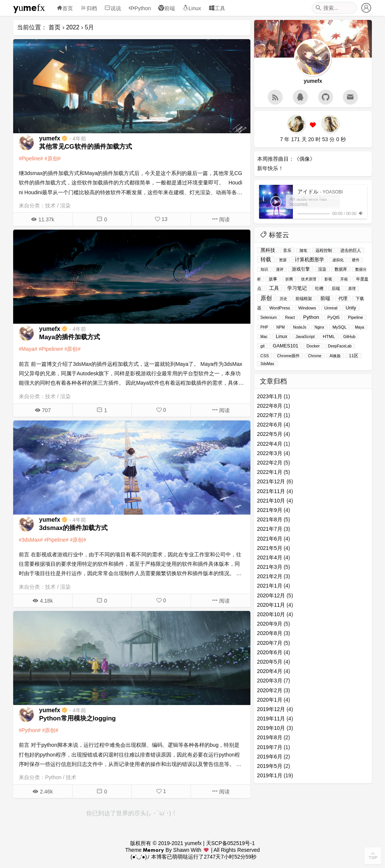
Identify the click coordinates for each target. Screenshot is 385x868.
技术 (50, 206)
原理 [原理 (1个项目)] (352, 289)
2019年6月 (270, 757)
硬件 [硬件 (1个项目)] (356, 260)
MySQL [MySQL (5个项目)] (340, 327)
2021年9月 (270, 510)
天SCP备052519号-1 (230, 843)
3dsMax (31, 540)
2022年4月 (270, 444)
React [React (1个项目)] (290, 318)
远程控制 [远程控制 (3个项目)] (324, 250)
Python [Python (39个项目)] (311, 317)
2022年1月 (270, 472)
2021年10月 (271, 501)
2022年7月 (270, 415)
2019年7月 (270, 747)
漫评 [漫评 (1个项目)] (280, 269)
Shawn (181, 850)
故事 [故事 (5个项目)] (273, 279)
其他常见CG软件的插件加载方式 (86, 147)
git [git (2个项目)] (263, 346)
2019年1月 (270, 775)
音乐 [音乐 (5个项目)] (287, 250)
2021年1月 (270, 586)
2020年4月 (270, 671)
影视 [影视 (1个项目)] (328, 279)
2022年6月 (270, 425)
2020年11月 (271, 605)
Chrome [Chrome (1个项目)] (315, 356)
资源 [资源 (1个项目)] (283, 260)
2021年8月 (270, 519)
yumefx (29, 8)
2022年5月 (270, 434)
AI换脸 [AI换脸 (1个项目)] (335, 356)
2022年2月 (270, 463)
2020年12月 (271, 595)
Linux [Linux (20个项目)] (281, 336)
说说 (113, 8)
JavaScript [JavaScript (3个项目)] (305, 337)
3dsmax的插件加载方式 (73, 528)
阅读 (221, 219)
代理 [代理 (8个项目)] (343, 298)
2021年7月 (270, 529)
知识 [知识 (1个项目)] (264, 269)
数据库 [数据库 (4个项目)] (341, 269)
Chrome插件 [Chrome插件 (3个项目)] (289, 356)
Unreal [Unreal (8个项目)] (331, 308)
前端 (167, 8)
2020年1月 (270, 700)
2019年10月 (271, 728)
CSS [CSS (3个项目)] (265, 356)
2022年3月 (270, 453)
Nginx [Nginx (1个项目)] (320, 327)
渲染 (65, 206)
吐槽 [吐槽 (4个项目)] (319, 288)
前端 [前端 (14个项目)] (325, 298)
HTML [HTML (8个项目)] (329, 337)
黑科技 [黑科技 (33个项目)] (268, 250)
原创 (53, 158)
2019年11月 (271, 719)
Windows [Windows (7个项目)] (307, 308)
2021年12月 (271, 481)
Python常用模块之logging (77, 718)
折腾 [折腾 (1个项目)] (289, 279)
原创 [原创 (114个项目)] (266, 298)
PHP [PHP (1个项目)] (264, 327)
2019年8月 (270, 737)
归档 (89, 8)
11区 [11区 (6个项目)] (354, 356)
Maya (28, 349)
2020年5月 (270, 662)
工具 (217, 8)
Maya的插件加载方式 (70, 337)
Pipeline (31, 158)
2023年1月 (270, 396)
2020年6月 (270, 652)
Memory (153, 850)
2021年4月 (270, 557)
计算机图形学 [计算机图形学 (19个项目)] (309, 260)
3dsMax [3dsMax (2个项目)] (268, 364)
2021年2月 (270, 576)
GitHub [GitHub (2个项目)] (349, 337)
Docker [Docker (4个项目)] (313, 346)
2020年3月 (270, 681)
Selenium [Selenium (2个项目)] (269, 317)
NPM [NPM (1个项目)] (280, 327)
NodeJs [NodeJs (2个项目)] (300, 327)
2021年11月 (271, 491)
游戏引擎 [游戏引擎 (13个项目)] (301, 269)
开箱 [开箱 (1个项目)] (344, 279)
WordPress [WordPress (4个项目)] (280, 308)
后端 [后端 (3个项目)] (336, 288)
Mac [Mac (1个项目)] (264, 337)
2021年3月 (270, 567)
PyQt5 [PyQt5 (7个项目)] (333, 317)
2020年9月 (270, 624)
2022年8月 (270, 406)
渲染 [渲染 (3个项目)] (322, 269)
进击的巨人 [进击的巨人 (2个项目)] (351, 250)
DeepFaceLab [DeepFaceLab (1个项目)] (340, 346)
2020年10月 (271, 614)
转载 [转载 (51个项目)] (266, 259)
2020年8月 (270, 633)
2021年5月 (270, 548)
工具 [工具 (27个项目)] (274, 288)
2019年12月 (271, 709)
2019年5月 (270, 766)
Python (140, 8)
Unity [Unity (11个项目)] (351, 308)
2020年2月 (270, 690)
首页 (65, 8)
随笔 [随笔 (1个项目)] (303, 251)
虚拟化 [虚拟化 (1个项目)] (338, 260)
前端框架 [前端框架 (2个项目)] (304, 298)
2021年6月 (270, 539)
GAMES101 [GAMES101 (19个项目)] (286, 346)
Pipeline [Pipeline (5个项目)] (355, 317)
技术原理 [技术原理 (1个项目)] (309, 279)
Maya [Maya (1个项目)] (359, 327)
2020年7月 (270, 643)
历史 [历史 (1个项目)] (283, 299)
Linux (192, 8)
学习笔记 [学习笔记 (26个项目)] (297, 288)
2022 (73, 27)
